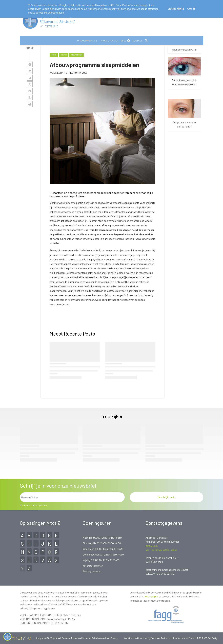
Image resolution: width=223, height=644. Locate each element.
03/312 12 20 (52, 26)
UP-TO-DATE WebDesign (207, 638)
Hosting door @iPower (184, 638)
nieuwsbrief (76, 55)
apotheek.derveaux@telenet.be (161, 550)
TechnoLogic (167, 638)
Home (54, 55)
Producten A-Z (109, 41)
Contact (137, 41)
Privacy (114, 638)
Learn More (176, 9)
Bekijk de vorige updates (33, 505)
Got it (191, 9)
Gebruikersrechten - (101, 638)
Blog (124, 41)
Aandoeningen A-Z (87, 41)
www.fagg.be (151, 597)
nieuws (64, 55)
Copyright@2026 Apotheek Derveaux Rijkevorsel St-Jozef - (64, 638)
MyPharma (153, 638)
